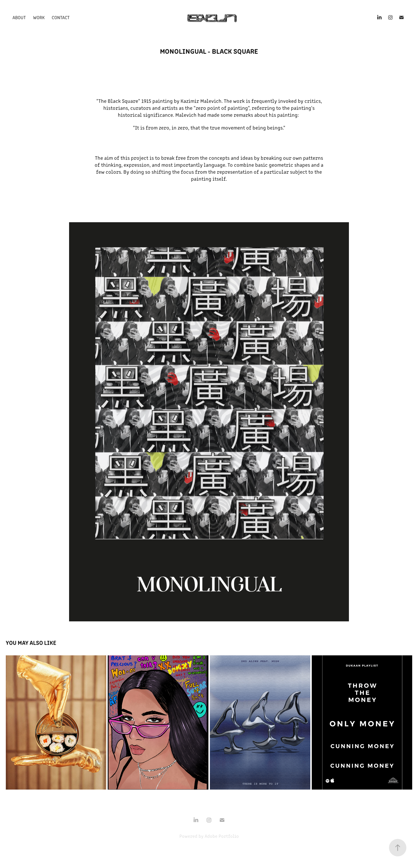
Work (39, 17)
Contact (61, 17)
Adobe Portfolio (222, 836)
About (19, 17)
